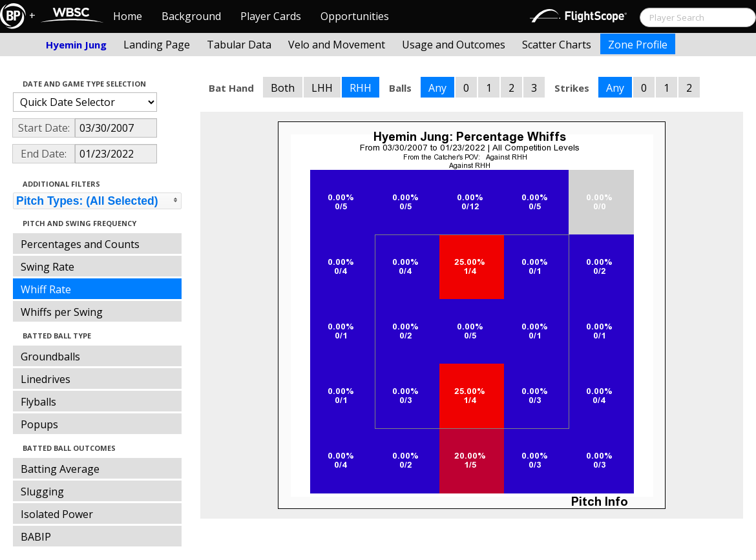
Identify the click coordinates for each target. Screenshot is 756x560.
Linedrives (46, 379)
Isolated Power (57, 514)
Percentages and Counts (80, 244)
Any (437, 88)
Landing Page (157, 45)
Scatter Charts (557, 45)
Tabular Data (239, 45)
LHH (322, 88)
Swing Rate (47, 267)
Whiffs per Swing (62, 312)
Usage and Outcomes (454, 45)
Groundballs (50, 357)
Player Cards (271, 16)
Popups (39, 424)
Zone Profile (638, 45)
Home (128, 16)
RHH (361, 88)
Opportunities (355, 16)
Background (191, 16)
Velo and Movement (337, 45)
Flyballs (38, 402)
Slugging (42, 492)
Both (283, 88)
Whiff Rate (46, 289)
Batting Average (60, 469)
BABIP (36, 537)
